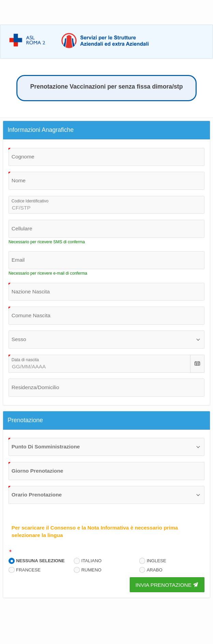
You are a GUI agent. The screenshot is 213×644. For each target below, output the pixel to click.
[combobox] (106, 292)
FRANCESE (28, 570)
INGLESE (157, 561)
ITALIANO (91, 561)
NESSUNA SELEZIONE (40, 561)
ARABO (155, 570)
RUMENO (91, 570)
